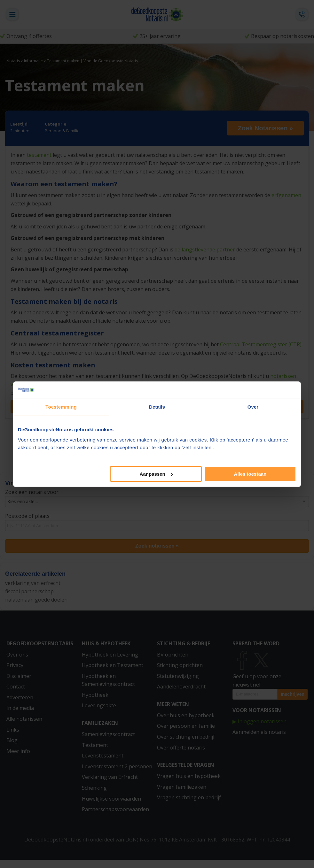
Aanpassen (156, 474)
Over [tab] (253, 407)
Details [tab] (157, 407)
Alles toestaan (250, 474)
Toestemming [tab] (61, 407)
